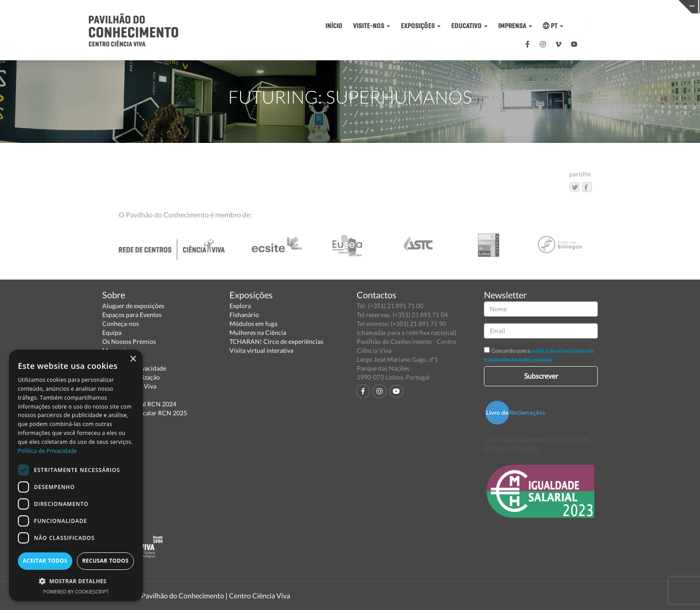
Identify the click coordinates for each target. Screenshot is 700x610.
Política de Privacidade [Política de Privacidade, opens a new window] (47, 451)
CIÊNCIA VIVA (476, 6)
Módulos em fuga (253, 324)
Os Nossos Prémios (129, 341)
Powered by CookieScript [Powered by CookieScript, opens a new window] (76, 591)
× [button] (133, 359)
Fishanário (244, 315)
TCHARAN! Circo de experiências (276, 341)
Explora (240, 306)
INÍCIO (334, 26)
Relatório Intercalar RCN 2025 (145, 413)
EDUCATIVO (469, 26)
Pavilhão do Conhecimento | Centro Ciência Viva (216, 595)
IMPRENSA (515, 26)
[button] (76, 581)
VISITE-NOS (372, 26)
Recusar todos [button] (105, 561)
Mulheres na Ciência (258, 332)
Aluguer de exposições (133, 306)
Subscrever (541, 376)
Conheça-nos (121, 324)
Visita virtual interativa (261, 350)
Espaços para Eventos (132, 315)
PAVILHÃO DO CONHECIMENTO (324, 7)
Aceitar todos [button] (45, 561)
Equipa (112, 332)
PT (553, 26)
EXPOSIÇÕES (421, 26)
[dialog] (76, 475)
